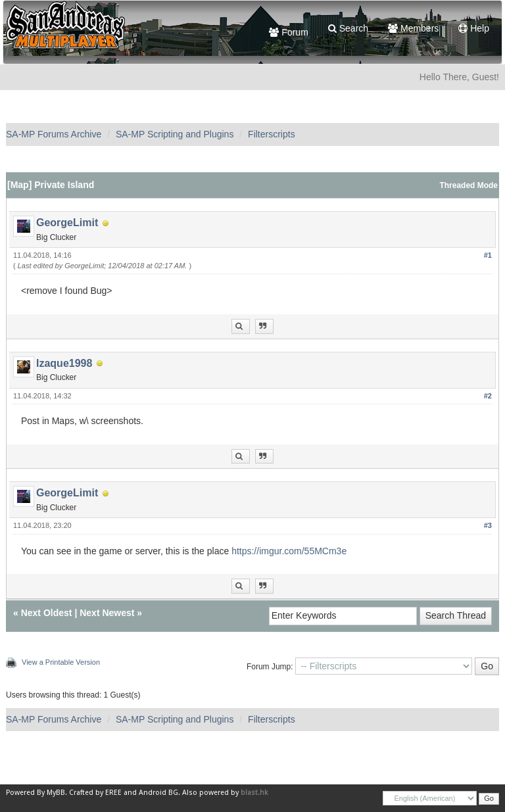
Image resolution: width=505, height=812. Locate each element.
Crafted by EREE (95, 793)
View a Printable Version (61, 662)
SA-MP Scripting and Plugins (175, 134)
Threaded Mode (469, 185)
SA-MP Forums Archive (54, 134)
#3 (488, 525)
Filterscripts (272, 134)
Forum (288, 32)
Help (474, 28)
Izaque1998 (64, 363)
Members (413, 28)
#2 (488, 396)
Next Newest (107, 613)
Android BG (158, 793)
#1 (488, 255)
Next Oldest (47, 613)
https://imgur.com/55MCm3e (289, 551)
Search (348, 28)
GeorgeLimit (67, 223)
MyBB (56, 793)
